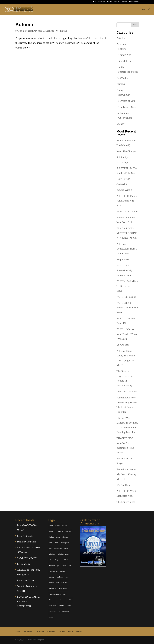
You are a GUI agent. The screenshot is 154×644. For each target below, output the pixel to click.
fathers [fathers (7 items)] (51, 560)
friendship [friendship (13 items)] (52, 566)
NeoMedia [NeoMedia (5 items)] (64, 583)
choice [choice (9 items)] (58, 537)
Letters (122, 49)
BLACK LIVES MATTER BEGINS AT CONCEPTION (127, 233)
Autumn (24, 25)
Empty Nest (123, 260)
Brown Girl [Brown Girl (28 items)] (59, 531)
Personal (38, 31)
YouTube (125, 2)
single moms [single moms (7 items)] (53, 606)
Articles (121, 38)
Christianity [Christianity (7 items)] (66, 537)
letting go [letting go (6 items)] (52, 577)
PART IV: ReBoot (126, 297)
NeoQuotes (117, 2)
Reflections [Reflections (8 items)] (52, 600)
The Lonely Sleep (128, 107)
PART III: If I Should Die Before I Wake (127, 307)
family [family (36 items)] (66, 548)
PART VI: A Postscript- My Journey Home (124, 270)
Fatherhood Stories (128, 72)
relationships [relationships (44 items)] (62, 600)
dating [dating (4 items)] (51, 543)
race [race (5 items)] (64, 594)
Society (120, 124)
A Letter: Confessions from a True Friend (127, 249)
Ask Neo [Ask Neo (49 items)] (65, 526)
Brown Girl (124, 95)
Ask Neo (121, 44)
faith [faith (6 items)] (50, 548)
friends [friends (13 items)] (66, 560)
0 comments (61, 31)
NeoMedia (122, 78)
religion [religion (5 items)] (70, 600)
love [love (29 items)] (66, 577)
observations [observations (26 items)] (53, 588)
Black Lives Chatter (127, 211)
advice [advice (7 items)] (51, 526)
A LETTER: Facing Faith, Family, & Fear (127, 201)
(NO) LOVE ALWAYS (27, 558)
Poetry (120, 90)
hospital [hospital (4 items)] (64, 566)
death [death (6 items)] (57, 543)
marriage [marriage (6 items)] (51, 583)
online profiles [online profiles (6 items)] (63, 588)
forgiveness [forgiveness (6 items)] (59, 560)
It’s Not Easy (123, 485)
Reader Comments (134, 2)
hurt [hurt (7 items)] (70, 566)
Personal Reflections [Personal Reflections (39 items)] (55, 594)
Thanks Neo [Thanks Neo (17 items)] (52, 611)
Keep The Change (126, 151)
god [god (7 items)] (58, 566)
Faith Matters (124, 61)
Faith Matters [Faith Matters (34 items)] (58, 548)
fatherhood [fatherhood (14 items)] (52, 554)
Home (144, 9)
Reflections (48, 31)
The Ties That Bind (127, 391)
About (95, 2)
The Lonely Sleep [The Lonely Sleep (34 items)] (63, 611)
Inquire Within (124, 190)
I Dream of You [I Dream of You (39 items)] (53, 571)
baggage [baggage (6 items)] (51, 531)
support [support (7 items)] (69, 606)
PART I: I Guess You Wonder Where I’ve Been (127, 334)
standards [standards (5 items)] (61, 606)
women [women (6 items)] (51, 617)
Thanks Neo (125, 55)
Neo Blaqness (25, 31)
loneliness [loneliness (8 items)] (60, 577)
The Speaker (101, 2)
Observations (125, 118)
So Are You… (124, 345)
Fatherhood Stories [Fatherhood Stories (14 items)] (63, 554)
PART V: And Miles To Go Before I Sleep (127, 286)
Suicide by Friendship (27, 542)
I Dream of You (127, 101)
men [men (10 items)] (58, 583)
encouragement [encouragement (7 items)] (65, 543)
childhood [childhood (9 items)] (68, 531)
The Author (109, 2)
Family (120, 67)
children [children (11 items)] (51, 537)
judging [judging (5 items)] (63, 571)
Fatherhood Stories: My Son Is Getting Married (127, 474)
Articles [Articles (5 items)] (57, 526)
